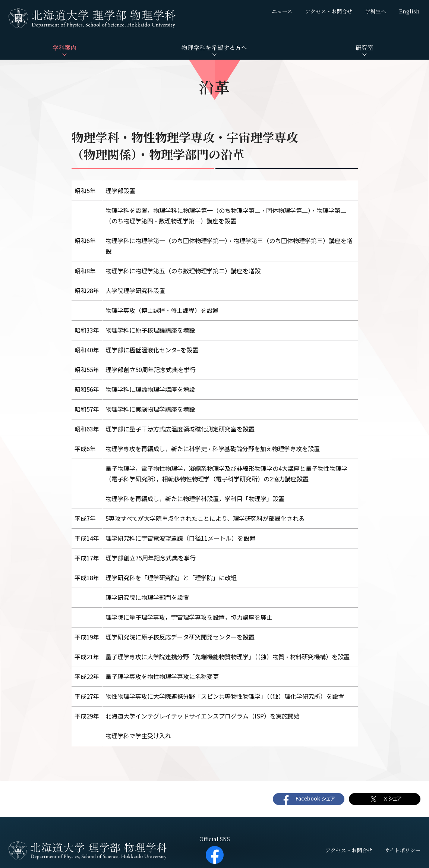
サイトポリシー (402, 850)
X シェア (393, 798)
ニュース (282, 11)
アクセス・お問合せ (329, 11)
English (409, 11)
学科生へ (376, 11)
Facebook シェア (315, 798)
